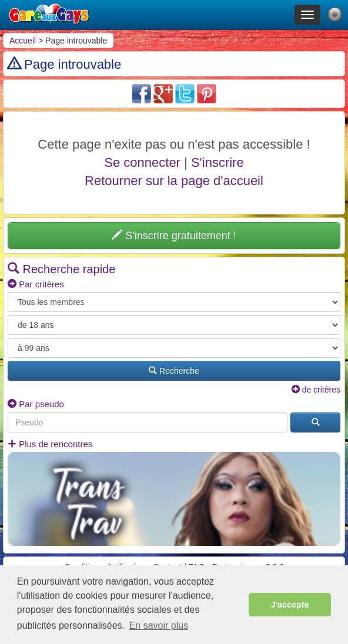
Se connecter (142, 162)
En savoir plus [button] (159, 625)
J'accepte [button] (290, 605)
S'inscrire (217, 162)
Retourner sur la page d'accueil (174, 181)
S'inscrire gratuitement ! (174, 235)
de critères (316, 390)
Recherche (174, 371)
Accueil (23, 41)
